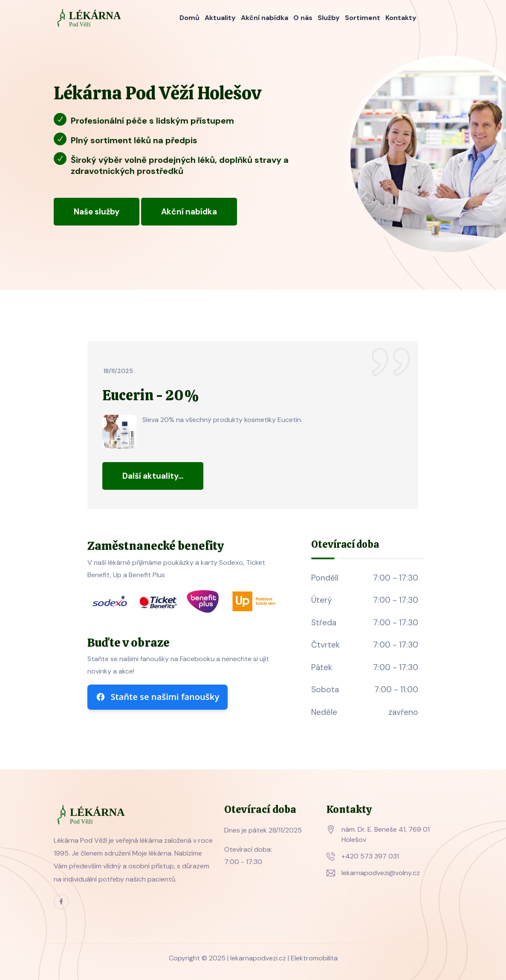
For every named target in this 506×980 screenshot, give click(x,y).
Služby (329, 18)
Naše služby (97, 212)
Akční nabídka (265, 18)
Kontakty (401, 18)
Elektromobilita (314, 958)
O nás (303, 18)
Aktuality (220, 18)
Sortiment (363, 18)
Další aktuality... (153, 476)
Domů (189, 18)
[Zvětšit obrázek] (119, 432)
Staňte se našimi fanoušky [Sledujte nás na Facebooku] (158, 697)
